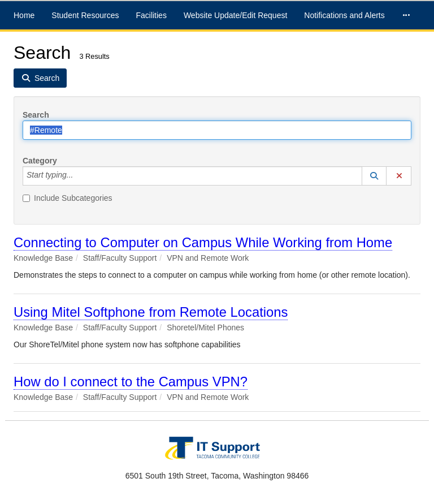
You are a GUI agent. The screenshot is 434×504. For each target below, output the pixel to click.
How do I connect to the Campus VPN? (131, 382)
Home (24, 15)
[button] (374, 176)
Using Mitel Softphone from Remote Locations (151, 312)
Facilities (151, 15)
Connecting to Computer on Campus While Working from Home (203, 242)
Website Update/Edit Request (235, 15)
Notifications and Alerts (344, 15)
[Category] (79, 176)
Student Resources (85, 15)
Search (36, 115)
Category (40, 161)
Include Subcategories (68, 198)
